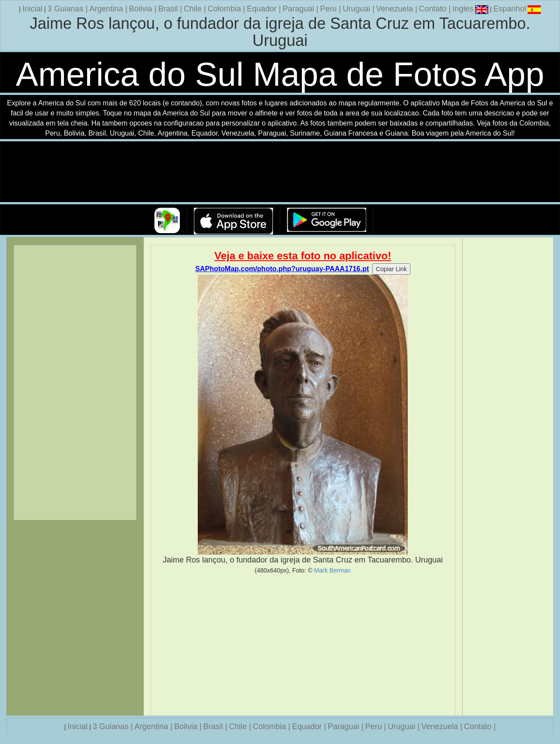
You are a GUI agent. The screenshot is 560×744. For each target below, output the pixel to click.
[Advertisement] (303, 645)
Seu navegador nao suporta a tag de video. (280, 172)
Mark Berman (332, 570)
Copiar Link (391, 269)
